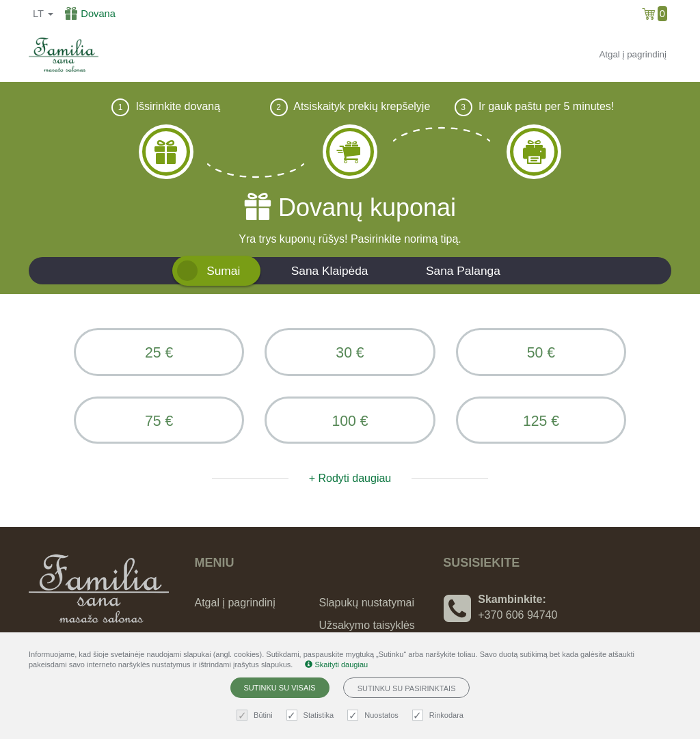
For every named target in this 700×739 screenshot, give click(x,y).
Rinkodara (440, 715)
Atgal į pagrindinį (633, 54)
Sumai (223, 271)
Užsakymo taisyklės (366, 627)
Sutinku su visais (280, 688)
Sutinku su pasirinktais (407, 688)
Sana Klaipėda (330, 271)
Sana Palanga (463, 271)
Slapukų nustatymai (366, 604)
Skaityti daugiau (336, 664)
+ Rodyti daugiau (350, 479)
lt (43, 14)
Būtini (256, 715)
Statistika (312, 715)
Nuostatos (375, 715)
